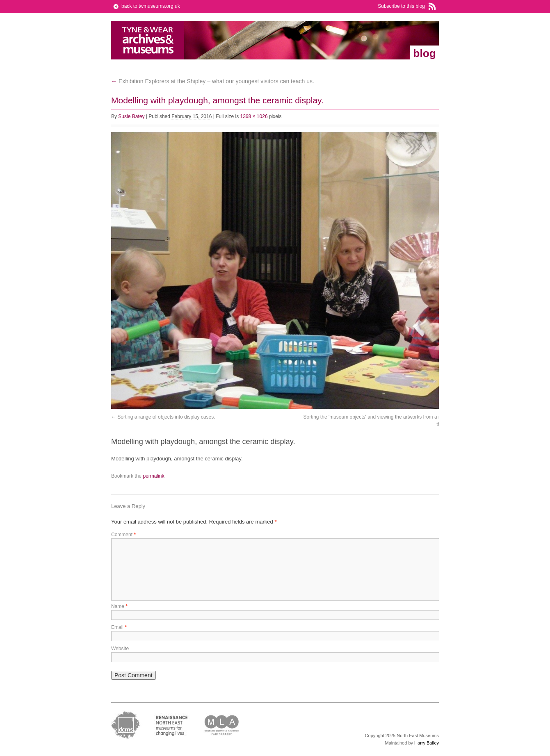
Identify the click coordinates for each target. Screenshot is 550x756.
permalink (153, 476)
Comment (123, 535)
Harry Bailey (427, 743)
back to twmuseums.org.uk (151, 6)
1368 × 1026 (254, 116)
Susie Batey (131, 116)
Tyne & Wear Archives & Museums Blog (148, 40)
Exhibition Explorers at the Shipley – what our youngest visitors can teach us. (213, 81)
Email (119, 627)
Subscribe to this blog (401, 6)
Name (119, 606)
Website (120, 649)
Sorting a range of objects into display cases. (166, 417)
